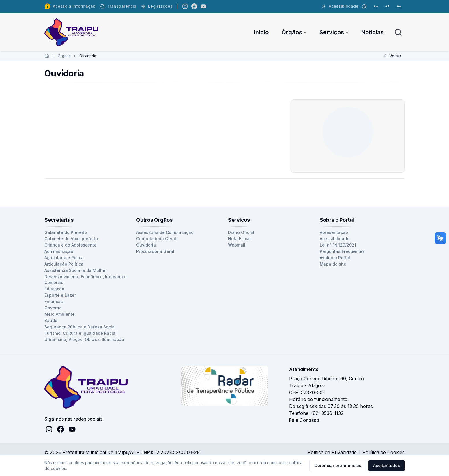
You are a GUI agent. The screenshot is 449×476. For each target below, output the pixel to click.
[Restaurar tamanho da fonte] (399, 6)
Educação (54, 289)
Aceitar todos (387, 465)
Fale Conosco (304, 420)
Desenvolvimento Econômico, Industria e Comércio (86, 280)
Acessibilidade (335, 239)
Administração (59, 251)
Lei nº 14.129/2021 (338, 245)
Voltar (392, 56)
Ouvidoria (146, 245)
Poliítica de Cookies (383, 452)
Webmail (237, 245)
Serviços (334, 32)
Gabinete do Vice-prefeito (71, 239)
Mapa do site (333, 264)
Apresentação (334, 232)
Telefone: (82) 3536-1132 (316, 413)
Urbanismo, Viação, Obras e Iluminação (84, 339)
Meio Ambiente (60, 314)
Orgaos (64, 56)
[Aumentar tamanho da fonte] (387, 6)
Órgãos (294, 32)
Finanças (54, 301)
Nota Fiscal (239, 239)
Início (261, 32)
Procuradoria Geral (155, 251)
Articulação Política (64, 264)
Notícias (373, 32)
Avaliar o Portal (335, 258)
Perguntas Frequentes (342, 251)
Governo (53, 308)
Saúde (51, 320)
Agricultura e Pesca (64, 258)
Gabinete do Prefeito (66, 232)
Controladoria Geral (156, 239)
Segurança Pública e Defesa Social (80, 327)
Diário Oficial (241, 232)
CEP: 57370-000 (307, 392)
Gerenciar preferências (338, 465)
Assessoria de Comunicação (165, 232)
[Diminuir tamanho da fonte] (376, 6)
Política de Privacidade (332, 452)
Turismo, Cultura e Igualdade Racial (81, 333)
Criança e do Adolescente (71, 245)
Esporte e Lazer (60, 295)
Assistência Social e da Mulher (76, 270)
